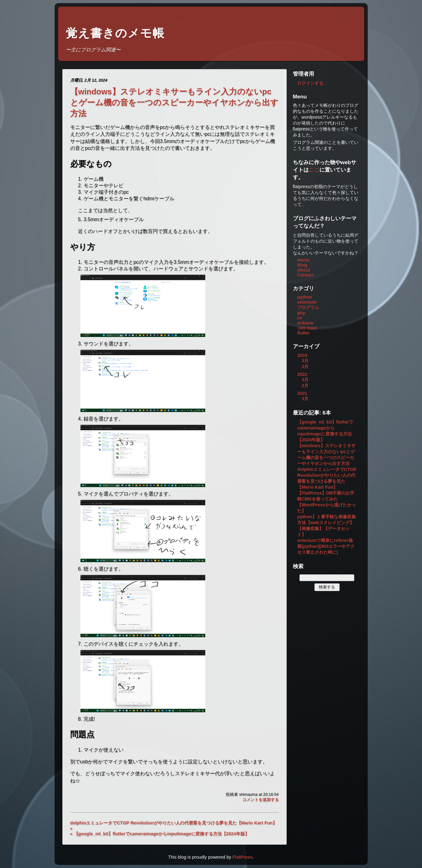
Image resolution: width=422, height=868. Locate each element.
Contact (306, 275)
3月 (305, 361)
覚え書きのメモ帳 (115, 33)
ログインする (310, 83)
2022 (302, 374)
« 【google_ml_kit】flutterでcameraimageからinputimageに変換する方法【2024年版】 (160, 834)
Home (303, 260)
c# (300, 318)
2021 (302, 393)
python (305, 297)
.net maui (307, 328)
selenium (307, 302)
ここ (314, 170)
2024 (302, 355)
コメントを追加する (261, 800)
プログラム (308, 307)
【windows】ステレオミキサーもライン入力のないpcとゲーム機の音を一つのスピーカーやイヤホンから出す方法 (174, 102)
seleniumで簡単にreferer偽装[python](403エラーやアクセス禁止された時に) (326, 546)
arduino (306, 323)
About (304, 270)
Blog (302, 265)
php (301, 313)
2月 (305, 367)
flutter (304, 333)
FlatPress (243, 857)
